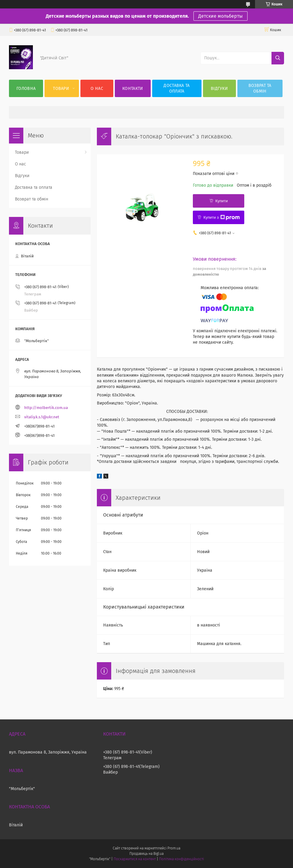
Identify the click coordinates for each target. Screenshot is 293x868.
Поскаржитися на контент (135, 859)
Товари (61, 89)
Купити (222, 201)
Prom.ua (174, 848)
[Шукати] (278, 58)
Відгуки (219, 89)
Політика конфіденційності (181, 859)
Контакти (133, 89)
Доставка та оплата (177, 88)
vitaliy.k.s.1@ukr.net (42, 417)
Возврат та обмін (260, 88)
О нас (97, 89)
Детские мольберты (220, 16)
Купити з (221, 218)
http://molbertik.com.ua (46, 408)
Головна (26, 89)
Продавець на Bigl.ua (146, 854)
